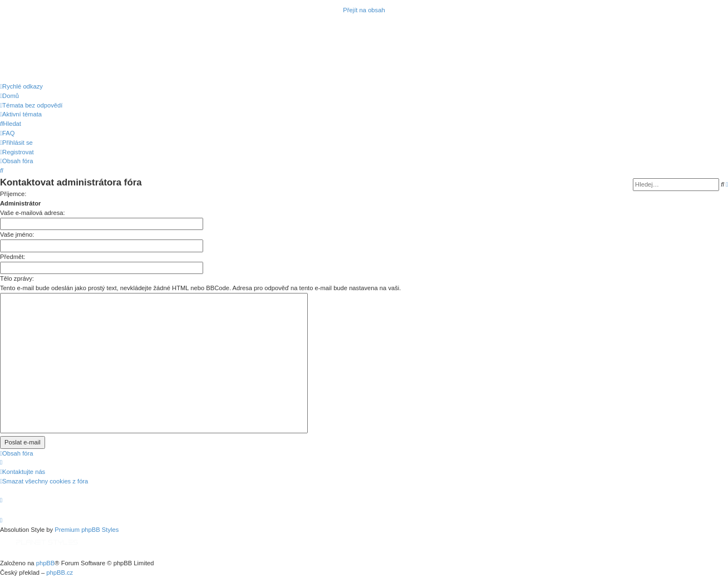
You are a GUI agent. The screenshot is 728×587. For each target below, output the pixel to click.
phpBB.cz (60, 573)
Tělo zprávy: (17, 278)
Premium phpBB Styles (87, 530)
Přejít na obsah (364, 10)
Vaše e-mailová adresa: (33, 213)
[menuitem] (9, 96)
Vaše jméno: (17, 234)
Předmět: (13, 257)
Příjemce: (13, 194)
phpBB (46, 563)
